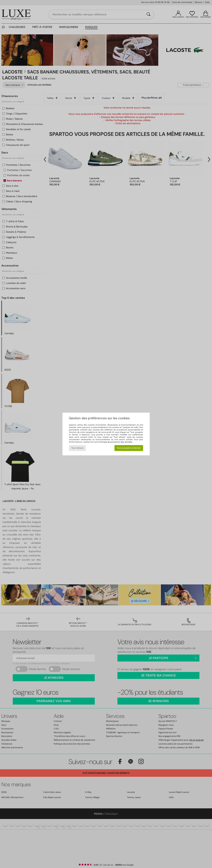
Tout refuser (77, 448)
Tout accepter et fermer (129, 448)
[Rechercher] (148, 14)
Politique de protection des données (116, 442)
